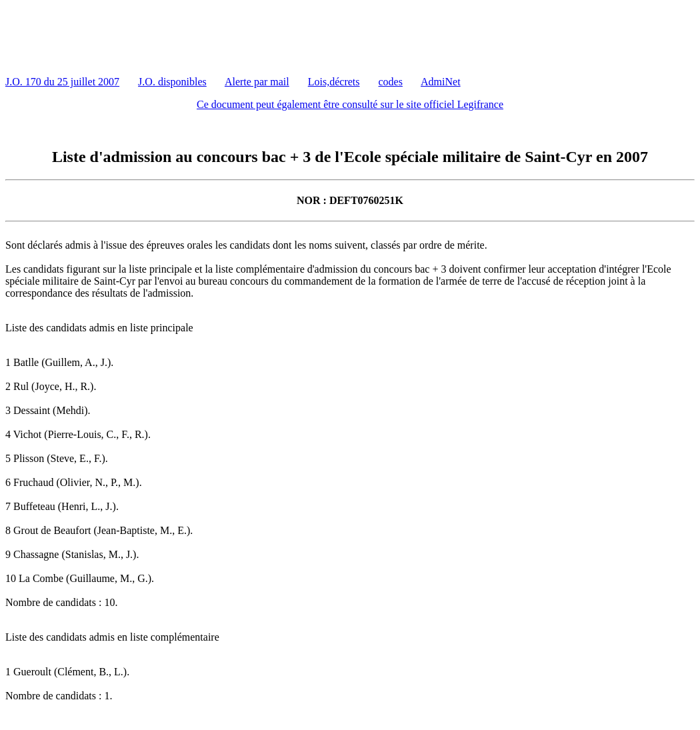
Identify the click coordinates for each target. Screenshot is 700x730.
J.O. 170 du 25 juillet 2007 (62, 82)
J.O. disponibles (172, 82)
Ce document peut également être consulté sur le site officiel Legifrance (350, 104)
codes (391, 82)
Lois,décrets (334, 82)
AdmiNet (441, 82)
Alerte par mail (257, 82)
